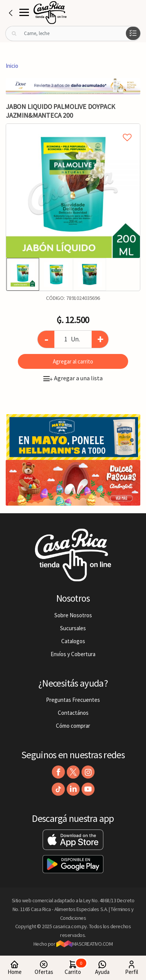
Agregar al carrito (73, 361)
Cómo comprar (73, 726)
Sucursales (73, 628)
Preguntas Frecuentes (73, 700)
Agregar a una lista (73, 378)
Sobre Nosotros (73, 615)
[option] (73, 191)
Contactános (73, 713)
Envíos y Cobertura (73, 654)
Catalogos (73, 641)
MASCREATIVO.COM (85, 944)
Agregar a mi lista (73, 129)
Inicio (12, 66)
